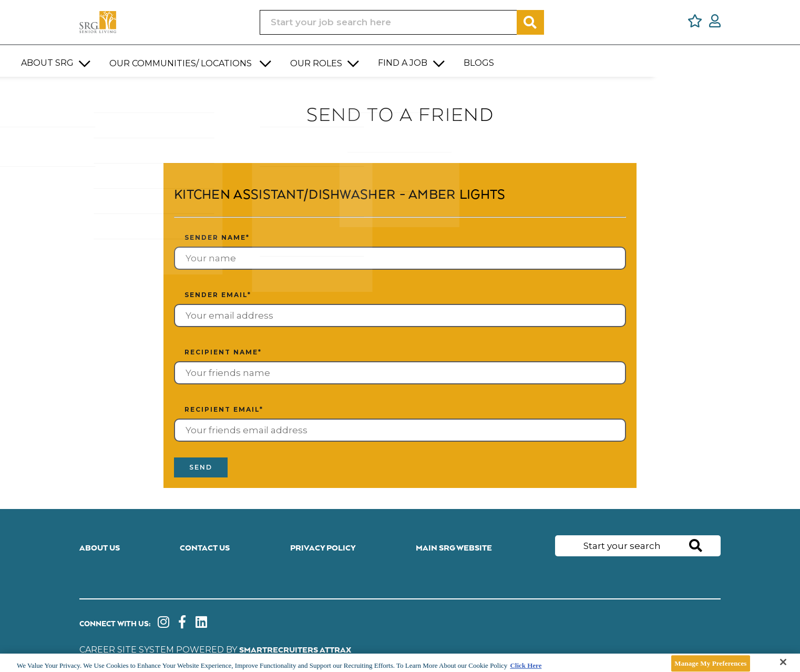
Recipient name (223, 352)
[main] (400, 663)
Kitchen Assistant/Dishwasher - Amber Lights (352, 195)
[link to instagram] (165, 624)
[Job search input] (388, 22)
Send (203, 468)
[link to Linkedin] (204, 624)
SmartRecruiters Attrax (295, 650)
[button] (229, 58)
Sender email (218, 295)
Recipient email (224, 409)
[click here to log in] (715, 22)
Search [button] (530, 22)
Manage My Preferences (710, 663)
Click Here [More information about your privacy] (526, 665)
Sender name (217, 237)
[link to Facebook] (184, 624)
